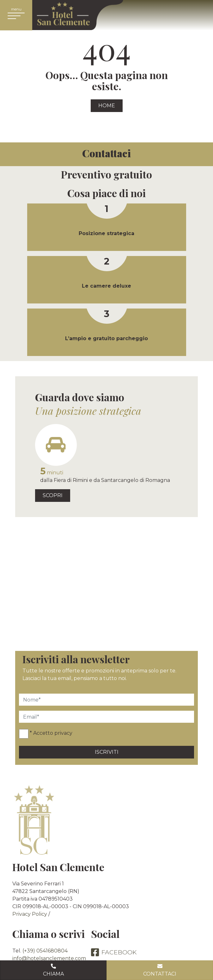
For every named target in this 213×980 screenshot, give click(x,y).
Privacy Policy (30, 914)
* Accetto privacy (51, 733)
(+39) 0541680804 (45, 951)
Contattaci (160, 970)
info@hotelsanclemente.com (49, 958)
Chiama (53, 970)
